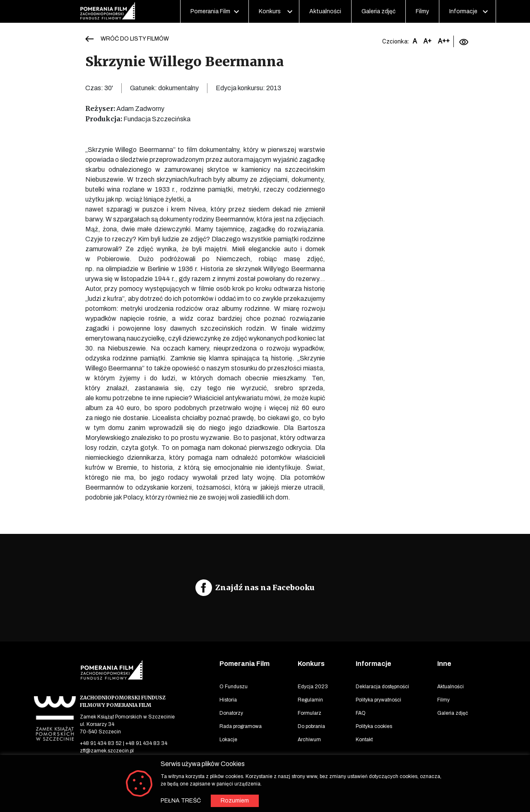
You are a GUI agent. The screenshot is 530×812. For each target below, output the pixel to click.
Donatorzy (231, 713)
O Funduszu (234, 687)
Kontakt (364, 740)
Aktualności (325, 11)
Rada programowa (241, 726)
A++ (444, 41)
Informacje (463, 11)
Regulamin (310, 700)
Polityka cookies (374, 726)
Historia (228, 700)
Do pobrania (311, 726)
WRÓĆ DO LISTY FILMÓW (135, 39)
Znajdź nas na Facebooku (265, 587)
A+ (427, 41)
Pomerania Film (210, 11)
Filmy (422, 11)
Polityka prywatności (378, 700)
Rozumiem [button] (235, 801)
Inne (444, 664)
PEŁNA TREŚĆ (181, 801)
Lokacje (228, 740)
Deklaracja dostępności (382, 687)
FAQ (361, 713)
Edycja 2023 (313, 687)
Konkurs (270, 11)
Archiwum (309, 740)
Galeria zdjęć (378, 11)
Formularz (310, 713)
